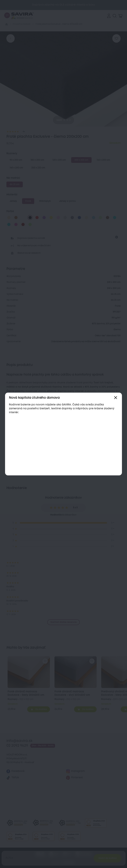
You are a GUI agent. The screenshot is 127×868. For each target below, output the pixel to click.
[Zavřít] (116, 398)
